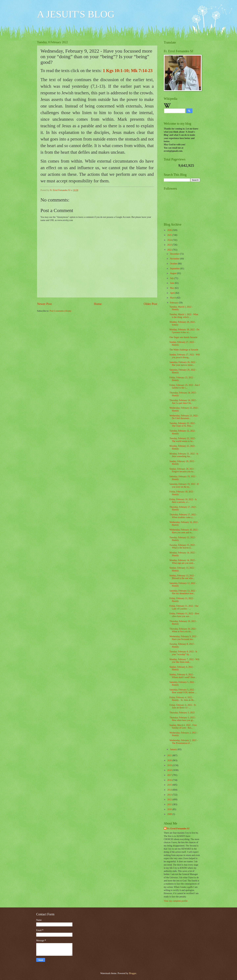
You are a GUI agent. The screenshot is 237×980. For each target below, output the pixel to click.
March (173, 298)
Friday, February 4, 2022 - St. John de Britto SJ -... (183, 706)
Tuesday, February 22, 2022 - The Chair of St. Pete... (183, 425)
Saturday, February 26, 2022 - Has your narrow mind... (183, 364)
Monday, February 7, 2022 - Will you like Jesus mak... (184, 661)
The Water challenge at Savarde (184, 350)
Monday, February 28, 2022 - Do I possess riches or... (184, 331)
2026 (170, 230)
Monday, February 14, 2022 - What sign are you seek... (183, 562)
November (175, 259)
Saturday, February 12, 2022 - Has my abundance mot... (183, 592)
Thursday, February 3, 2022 (182, 713)
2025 (170, 235)
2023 (170, 245)
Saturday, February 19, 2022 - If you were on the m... (184, 485)
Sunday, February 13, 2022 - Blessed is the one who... (182, 577)
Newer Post (44, 304)
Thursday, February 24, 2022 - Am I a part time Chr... (183, 402)
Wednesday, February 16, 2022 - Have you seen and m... (184, 531)
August (174, 273)
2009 (170, 814)
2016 (170, 780)
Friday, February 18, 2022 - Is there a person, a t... (183, 501)
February (174, 303)
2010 (170, 809)
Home (98, 304)
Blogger (132, 973)
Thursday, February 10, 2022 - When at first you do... (183, 630)
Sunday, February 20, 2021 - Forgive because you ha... (182, 470)
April (173, 293)
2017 (170, 775)
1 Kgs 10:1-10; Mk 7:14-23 (128, 71)
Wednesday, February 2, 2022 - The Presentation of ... (184, 742)
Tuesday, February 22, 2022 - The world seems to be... (183, 440)
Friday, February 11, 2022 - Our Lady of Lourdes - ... (184, 607)
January (174, 749)
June (172, 283)
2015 (170, 785)
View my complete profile (176, 901)
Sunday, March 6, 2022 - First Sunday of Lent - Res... (183, 727)
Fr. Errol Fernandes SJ (178, 829)
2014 (170, 790)
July (172, 278)
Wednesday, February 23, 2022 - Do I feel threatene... (184, 417)
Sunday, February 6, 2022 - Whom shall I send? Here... (183, 676)
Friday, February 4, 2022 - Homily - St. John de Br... (182, 699)
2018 (170, 770)
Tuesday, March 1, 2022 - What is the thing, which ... (184, 316)
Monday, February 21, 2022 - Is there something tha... (184, 455)
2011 (170, 804)
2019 (170, 765)
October (174, 264)
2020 (170, 760)
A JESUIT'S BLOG (76, 14)
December (175, 254)
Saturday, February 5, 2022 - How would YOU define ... (183, 691)
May (172, 288)
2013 (170, 795)
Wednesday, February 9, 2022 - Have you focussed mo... (184, 638)
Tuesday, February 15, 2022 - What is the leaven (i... (183, 546)
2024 (170, 240)
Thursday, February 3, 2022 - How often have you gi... (183, 719)
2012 (170, 800)
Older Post (150, 304)
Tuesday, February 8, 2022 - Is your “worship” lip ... (183, 653)
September (175, 269)
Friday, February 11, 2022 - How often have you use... (184, 615)
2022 (170, 250)
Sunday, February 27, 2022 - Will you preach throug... (184, 356)
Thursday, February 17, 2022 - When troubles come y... (183, 516)
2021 (170, 755)
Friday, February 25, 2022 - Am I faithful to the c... (184, 387)
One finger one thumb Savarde (183, 337)
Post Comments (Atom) (60, 311)
